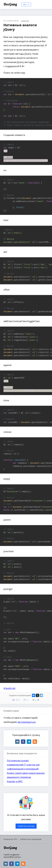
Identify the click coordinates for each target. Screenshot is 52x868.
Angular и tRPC (15, 781)
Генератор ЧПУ (10, 839)
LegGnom (25, 21)
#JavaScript (9, 688)
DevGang (11, 4)
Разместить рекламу (26, 826)
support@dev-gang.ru (12, 857)
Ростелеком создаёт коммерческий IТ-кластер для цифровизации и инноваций (23, 765)
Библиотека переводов (31, 839)
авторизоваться (27, 722)
